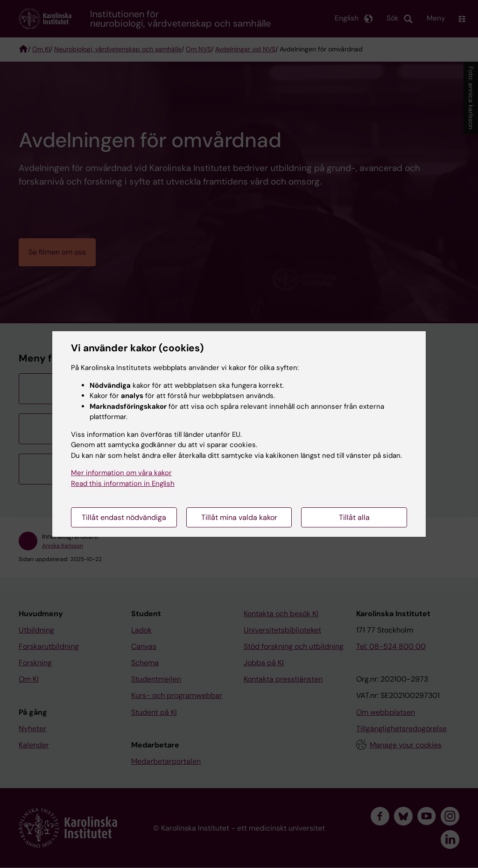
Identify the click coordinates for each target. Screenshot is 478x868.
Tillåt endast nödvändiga (124, 517)
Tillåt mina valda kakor (239, 517)
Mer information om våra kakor (121, 473)
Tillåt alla (354, 517)
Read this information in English (123, 484)
